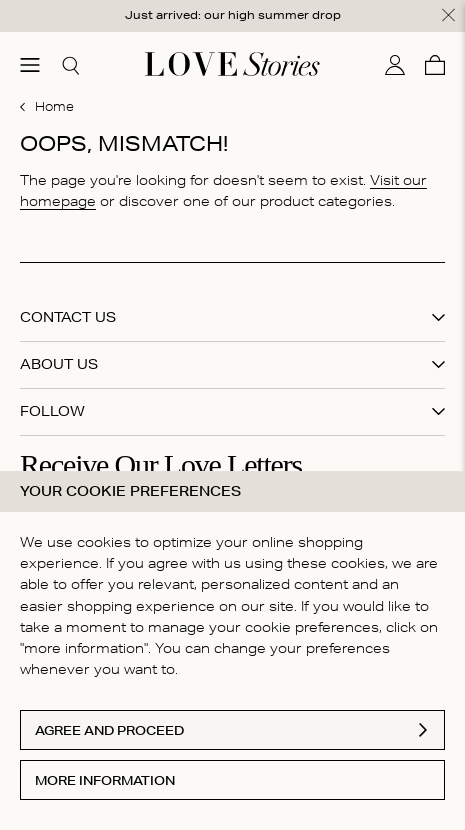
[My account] (395, 65)
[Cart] (435, 65)
